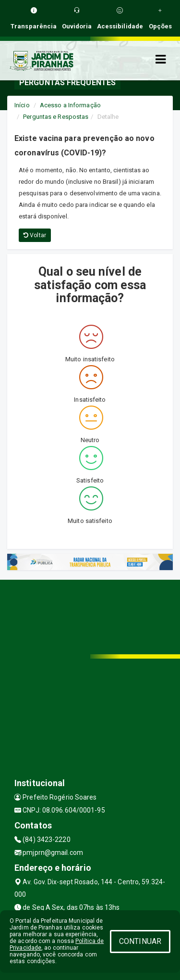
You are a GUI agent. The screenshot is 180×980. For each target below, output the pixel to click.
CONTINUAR (140, 941)
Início (22, 105)
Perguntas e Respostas (56, 117)
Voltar (35, 235)
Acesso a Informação (70, 105)
